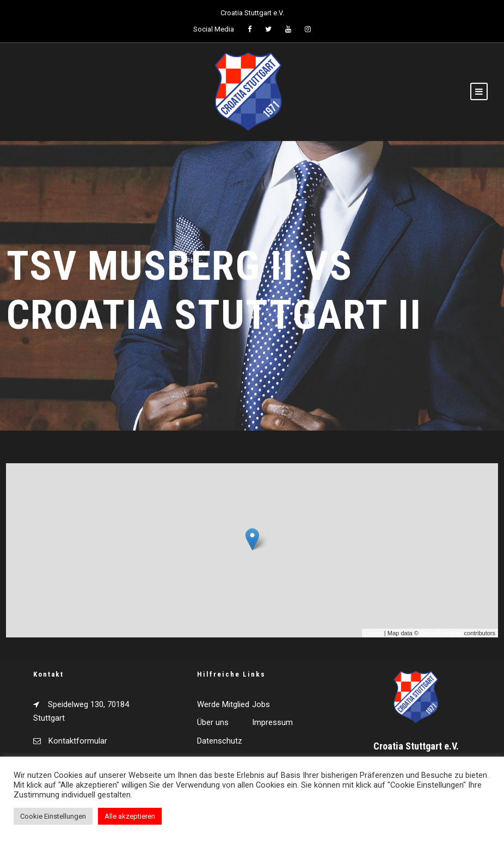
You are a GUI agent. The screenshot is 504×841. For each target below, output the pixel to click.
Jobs (261, 704)
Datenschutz (220, 741)
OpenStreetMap (441, 633)
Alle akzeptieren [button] (130, 816)
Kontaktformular (78, 741)
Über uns (213, 722)
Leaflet (374, 633)
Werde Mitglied (223, 704)
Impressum (272, 722)
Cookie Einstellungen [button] (53, 816)
